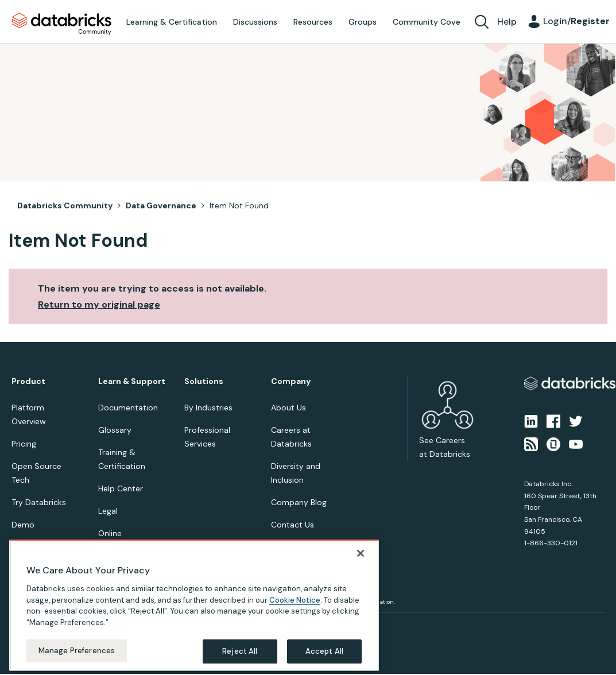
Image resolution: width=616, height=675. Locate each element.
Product (28, 381)
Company (291, 381)
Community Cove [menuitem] (427, 22)
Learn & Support (132, 381)
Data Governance (161, 205)
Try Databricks (39, 502)
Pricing (24, 444)
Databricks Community (62, 24)
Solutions (204, 381)
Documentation (128, 408)
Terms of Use (79, 626)
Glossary (115, 430)
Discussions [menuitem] (255, 22)
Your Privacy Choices (136, 626)
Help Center (121, 488)
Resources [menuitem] (313, 22)
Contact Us (292, 525)
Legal (108, 511)
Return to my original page (99, 304)
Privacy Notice (31, 626)
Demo (23, 525)
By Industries (208, 408)
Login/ (576, 21)
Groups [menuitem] (363, 22)
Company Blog (299, 502)
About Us (288, 408)
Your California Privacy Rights (216, 626)
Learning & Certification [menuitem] (172, 22)
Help (507, 22)
